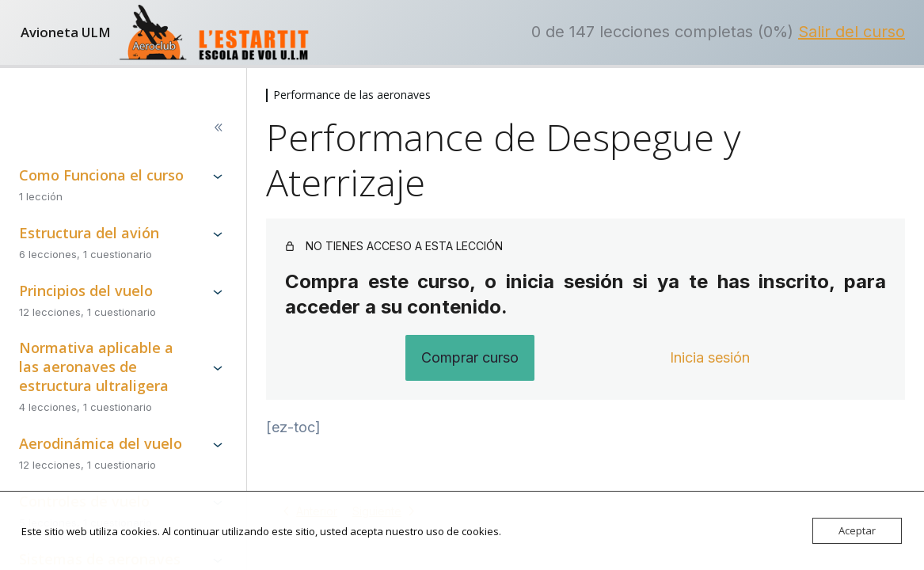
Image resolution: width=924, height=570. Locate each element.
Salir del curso (852, 32)
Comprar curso (470, 357)
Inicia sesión (710, 357)
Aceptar (857, 530)
